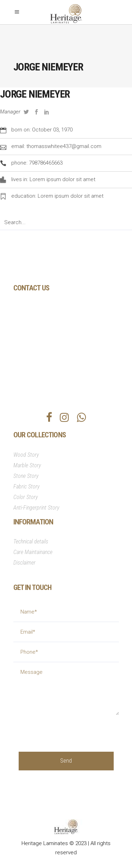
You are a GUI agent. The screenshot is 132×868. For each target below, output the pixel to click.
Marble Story (27, 465)
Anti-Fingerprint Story (36, 508)
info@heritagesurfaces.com (59, 359)
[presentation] (72, 729)
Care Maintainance (33, 552)
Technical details (31, 541)
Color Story (26, 497)
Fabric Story (27, 487)
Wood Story (26, 455)
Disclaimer (24, 563)
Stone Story (26, 476)
